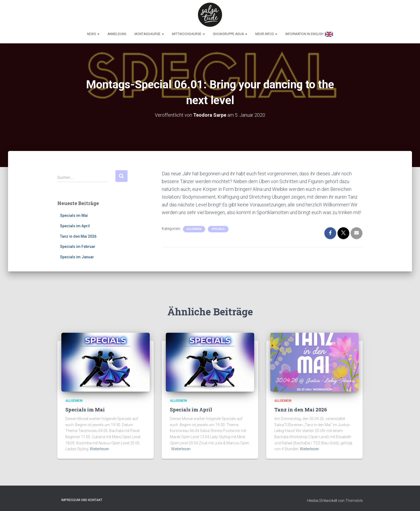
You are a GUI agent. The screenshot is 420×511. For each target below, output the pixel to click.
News (93, 34)
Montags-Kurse (149, 34)
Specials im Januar (77, 256)
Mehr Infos (266, 34)
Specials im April (75, 225)
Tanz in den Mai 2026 (78, 235)
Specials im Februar (78, 245)
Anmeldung (117, 34)
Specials (218, 227)
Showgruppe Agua (230, 34)
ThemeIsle (354, 499)
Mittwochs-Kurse (188, 34)
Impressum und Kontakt (82, 499)
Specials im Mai (74, 214)
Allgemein (194, 227)
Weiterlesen (99, 448)
